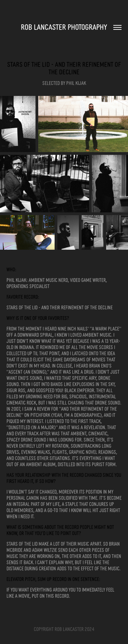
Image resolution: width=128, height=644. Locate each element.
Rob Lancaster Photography (64, 27)
